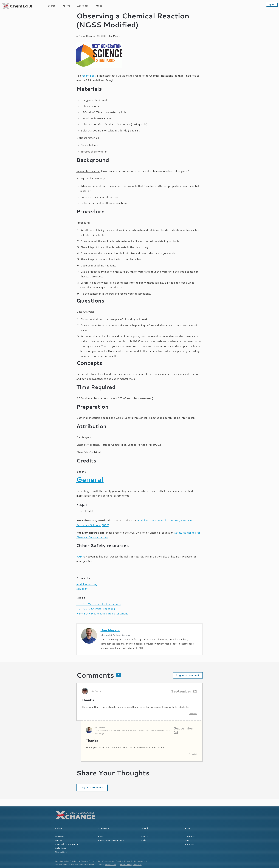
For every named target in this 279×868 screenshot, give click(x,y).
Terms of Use (111, 865)
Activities (59, 836)
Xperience (83, 6)
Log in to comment (188, 675)
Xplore (66, 6)
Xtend (99, 6)
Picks (144, 840)
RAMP (80, 557)
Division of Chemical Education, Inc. (87, 861)
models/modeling (87, 584)
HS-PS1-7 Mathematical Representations (102, 613)
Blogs (101, 836)
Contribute (190, 836)
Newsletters (61, 852)
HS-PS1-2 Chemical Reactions (96, 609)
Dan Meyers (114, 36)
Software (189, 844)
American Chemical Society (121, 861)
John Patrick (96, 691)
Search (52, 6)
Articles (59, 840)
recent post (89, 76)
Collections (60, 848)
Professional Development (111, 840)
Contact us (138, 865)
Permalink (193, 714)
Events (145, 836)
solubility (82, 589)
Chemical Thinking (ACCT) (68, 844)
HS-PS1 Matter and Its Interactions (98, 604)
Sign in (272, 4)
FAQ (187, 840)
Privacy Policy (127, 865)
